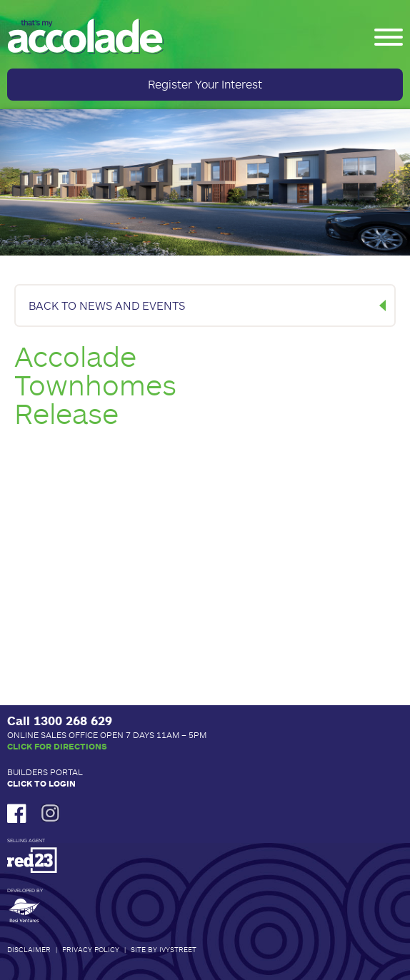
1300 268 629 (73, 720)
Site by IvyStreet (164, 949)
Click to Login (41, 783)
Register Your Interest (205, 84)
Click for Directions (57, 746)
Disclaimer (29, 949)
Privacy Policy (91, 949)
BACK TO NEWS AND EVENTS (107, 305)
